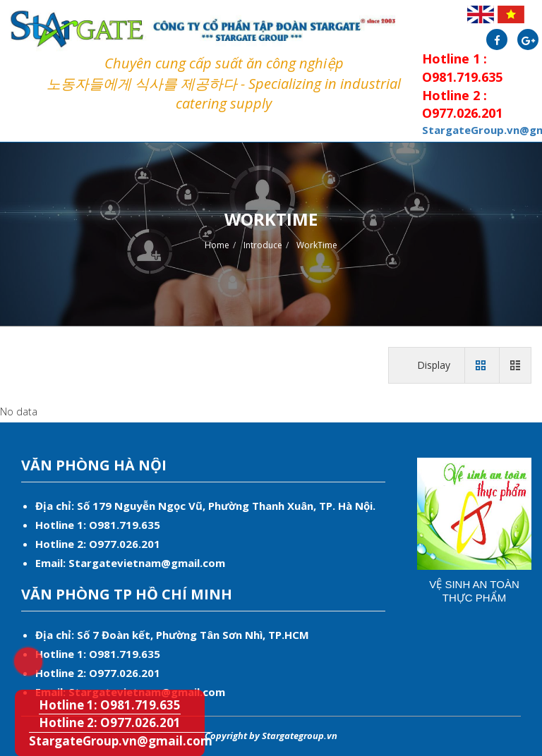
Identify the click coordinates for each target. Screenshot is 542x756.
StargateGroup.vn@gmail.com (121, 741)
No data (19, 411)
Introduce (263, 245)
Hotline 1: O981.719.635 (19, 652)
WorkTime (317, 245)
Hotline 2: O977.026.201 (110, 723)
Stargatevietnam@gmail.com (147, 563)
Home (217, 245)
